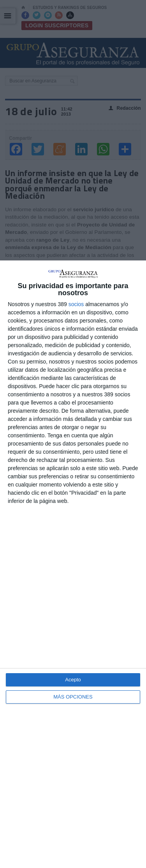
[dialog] (73, 564)
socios (76, 304)
